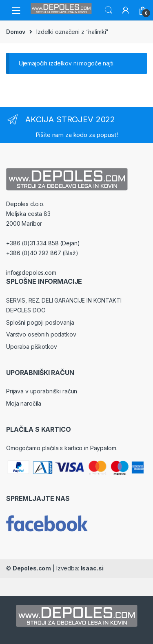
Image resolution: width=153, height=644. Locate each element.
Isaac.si (92, 568)
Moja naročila (24, 403)
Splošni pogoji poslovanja (40, 322)
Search (109, 10)
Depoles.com (32, 568)
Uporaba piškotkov (32, 347)
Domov (16, 32)
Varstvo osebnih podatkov (41, 334)
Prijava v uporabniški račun (42, 391)
